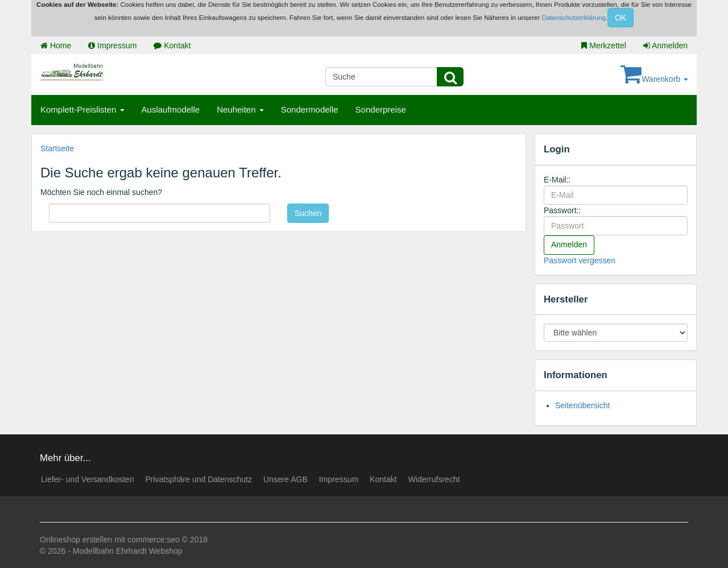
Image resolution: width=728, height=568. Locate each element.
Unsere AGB (286, 479)
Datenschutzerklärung (574, 18)
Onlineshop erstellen (76, 540)
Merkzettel (603, 45)
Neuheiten (240, 109)
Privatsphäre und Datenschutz (198, 479)
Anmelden (665, 45)
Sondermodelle (310, 109)
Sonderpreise (381, 109)
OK (621, 18)
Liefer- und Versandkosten (87, 479)
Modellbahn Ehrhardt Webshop (128, 551)
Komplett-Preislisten (82, 109)
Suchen (308, 213)
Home (56, 45)
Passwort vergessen (580, 260)
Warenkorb (654, 79)
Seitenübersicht (583, 405)
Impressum (112, 45)
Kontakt (172, 45)
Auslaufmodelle (171, 109)
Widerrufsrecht (434, 479)
